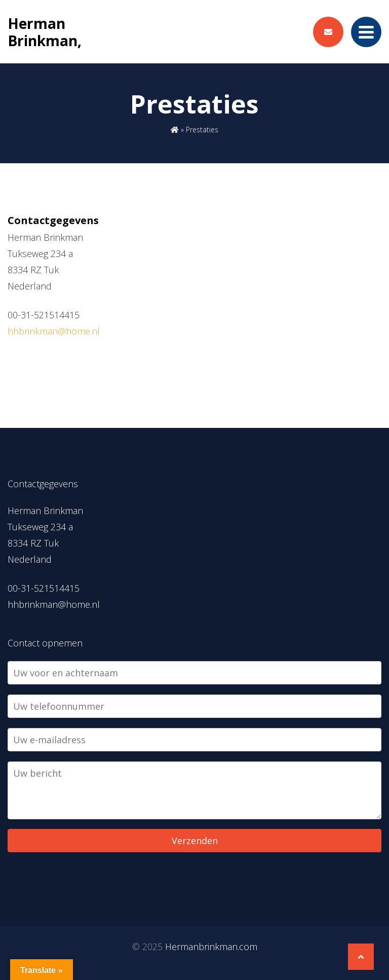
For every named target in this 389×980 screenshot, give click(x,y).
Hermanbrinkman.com (211, 947)
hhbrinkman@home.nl (54, 331)
